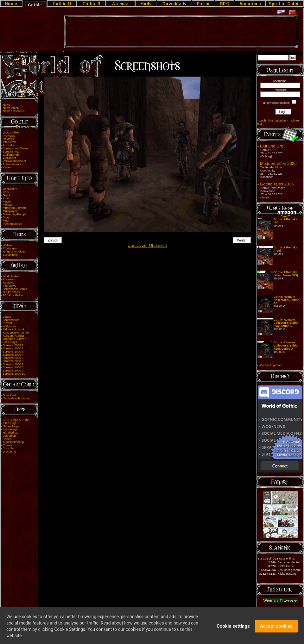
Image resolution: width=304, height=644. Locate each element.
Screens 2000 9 (13, 371)
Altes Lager (10, 423)
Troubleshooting (13, 442)
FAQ (6, 192)
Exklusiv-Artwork (14, 329)
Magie (7, 202)
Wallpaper (9, 158)
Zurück (53, 240)
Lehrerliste (10, 436)
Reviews (8, 139)
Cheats (8, 445)
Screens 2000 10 (14, 374)
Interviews (9, 142)
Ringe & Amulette (14, 252)
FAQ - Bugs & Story (16, 420)
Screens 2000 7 (13, 364)
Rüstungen (10, 248)
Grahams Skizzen (15, 339)
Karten (7, 167)
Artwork (8, 323)
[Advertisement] (181, 32)
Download (9, 395)
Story (6, 217)
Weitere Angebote (270, 365)
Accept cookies (276, 630)
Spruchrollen (11, 255)
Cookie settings (233, 630)
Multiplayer (10, 211)
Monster (8, 205)
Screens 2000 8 (13, 367)
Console (8, 448)
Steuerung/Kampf (14, 214)
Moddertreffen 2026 (278, 163)
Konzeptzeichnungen (17, 333)
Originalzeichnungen (16, 398)
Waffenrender (12, 155)
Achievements (12, 164)
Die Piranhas (11, 292)
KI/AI (6, 198)
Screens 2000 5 (13, 358)
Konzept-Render (14, 336)
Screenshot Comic (15, 289)
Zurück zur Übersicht (147, 245)
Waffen (7, 245)
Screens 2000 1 (13, 345)
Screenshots (11, 152)
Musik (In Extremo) (15, 208)
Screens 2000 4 (13, 355)
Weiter (242, 240)
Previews (9, 136)
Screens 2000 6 (13, 361)
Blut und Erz (272, 146)
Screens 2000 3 (13, 352)
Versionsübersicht (15, 161)
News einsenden (14, 111)
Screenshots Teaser (16, 148)
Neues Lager (11, 426)
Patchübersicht (13, 224)
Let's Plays (10, 342)
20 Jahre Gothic (13, 295)
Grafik (7, 195)
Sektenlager (11, 429)
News (6, 105)
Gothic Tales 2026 (277, 184)
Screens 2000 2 (13, 348)
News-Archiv (11, 108)
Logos (7, 317)
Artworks (8, 145)
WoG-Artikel (11, 133)
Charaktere (10, 189)
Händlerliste (11, 433)
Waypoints (10, 452)
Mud (6, 221)
